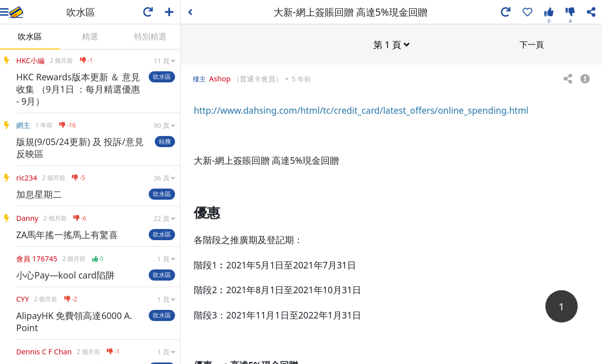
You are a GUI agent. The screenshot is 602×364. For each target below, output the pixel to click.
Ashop (220, 78)
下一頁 (532, 44)
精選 (90, 36)
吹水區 (30, 36)
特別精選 (150, 36)
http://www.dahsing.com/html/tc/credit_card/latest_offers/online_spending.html (361, 110)
